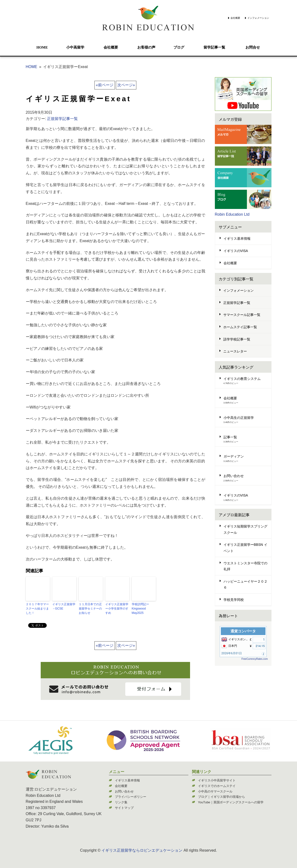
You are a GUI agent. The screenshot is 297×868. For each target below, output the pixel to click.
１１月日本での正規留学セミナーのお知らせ (90, 609)
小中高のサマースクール (215, 791)
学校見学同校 (234, 600)
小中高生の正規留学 (239, 418)
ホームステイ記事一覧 (240, 327)
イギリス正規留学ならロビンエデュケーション (142, 850)
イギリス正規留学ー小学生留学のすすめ (117, 609)
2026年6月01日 (232, 653)
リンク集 (121, 802)
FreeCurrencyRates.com (255, 659)
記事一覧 (230, 437)
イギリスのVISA (236, 251)
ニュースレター (235, 351)
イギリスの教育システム (242, 379)
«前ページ (105, 85)
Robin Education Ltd (232, 214)
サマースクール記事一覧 (242, 315)
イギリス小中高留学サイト (217, 780)
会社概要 (235, 18)
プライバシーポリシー (131, 797)
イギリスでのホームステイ (217, 786)
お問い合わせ (234, 476)
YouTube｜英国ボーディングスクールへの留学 (231, 802)
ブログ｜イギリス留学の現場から (221, 797)
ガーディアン (234, 456)
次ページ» (126, 85)
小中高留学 (75, 47)
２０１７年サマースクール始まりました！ (37, 609)
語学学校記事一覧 (237, 339)
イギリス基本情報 (237, 239)
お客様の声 (146, 47)
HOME (42, 47)
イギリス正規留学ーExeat (79, 99)
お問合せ (253, 47)
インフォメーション (258, 18)
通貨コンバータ (243, 631)
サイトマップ (124, 808)
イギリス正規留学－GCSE (64, 606)
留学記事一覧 (214, 47)
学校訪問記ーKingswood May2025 (140, 609)
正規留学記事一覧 (62, 119)
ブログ (179, 47)
